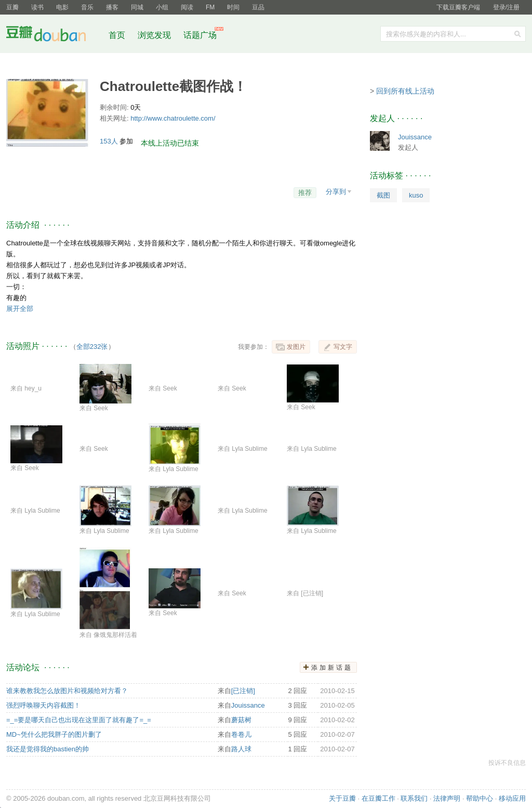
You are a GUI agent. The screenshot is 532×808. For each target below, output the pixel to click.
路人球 (241, 749)
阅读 (187, 7)
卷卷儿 (241, 734)
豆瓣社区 (54, 36)
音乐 (87, 7)
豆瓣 (12, 7)
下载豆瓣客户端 (458, 7)
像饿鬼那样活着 (115, 635)
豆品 (258, 7)
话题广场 (200, 35)
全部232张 (92, 347)
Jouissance (248, 705)
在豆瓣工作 (378, 798)
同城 (137, 7)
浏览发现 (155, 35)
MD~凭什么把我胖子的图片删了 (54, 734)
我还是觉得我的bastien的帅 (48, 749)
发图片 (296, 347)
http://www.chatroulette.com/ (173, 118)
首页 (117, 35)
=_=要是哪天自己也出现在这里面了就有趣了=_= (79, 720)
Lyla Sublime (180, 469)
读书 (37, 7)
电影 (62, 7)
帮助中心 (480, 798)
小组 (162, 7)
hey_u (33, 388)
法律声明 (447, 798)
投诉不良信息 (507, 763)
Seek (101, 408)
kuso (416, 195)
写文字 (343, 347)
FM (210, 7)
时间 (233, 7)
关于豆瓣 (342, 798)
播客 (112, 7)
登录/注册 (506, 7)
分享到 (336, 192)
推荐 (305, 193)
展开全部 (20, 309)
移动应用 (512, 798)
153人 (110, 141)
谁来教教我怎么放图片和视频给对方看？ (67, 691)
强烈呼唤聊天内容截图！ (43, 705)
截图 (383, 195)
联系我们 (414, 798)
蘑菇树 (241, 720)
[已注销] (312, 593)
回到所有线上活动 (405, 91)
